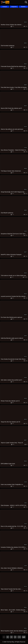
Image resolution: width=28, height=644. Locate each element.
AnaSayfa (5, 7)
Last (24, 637)
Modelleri (23, 7)
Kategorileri (14, 7)
